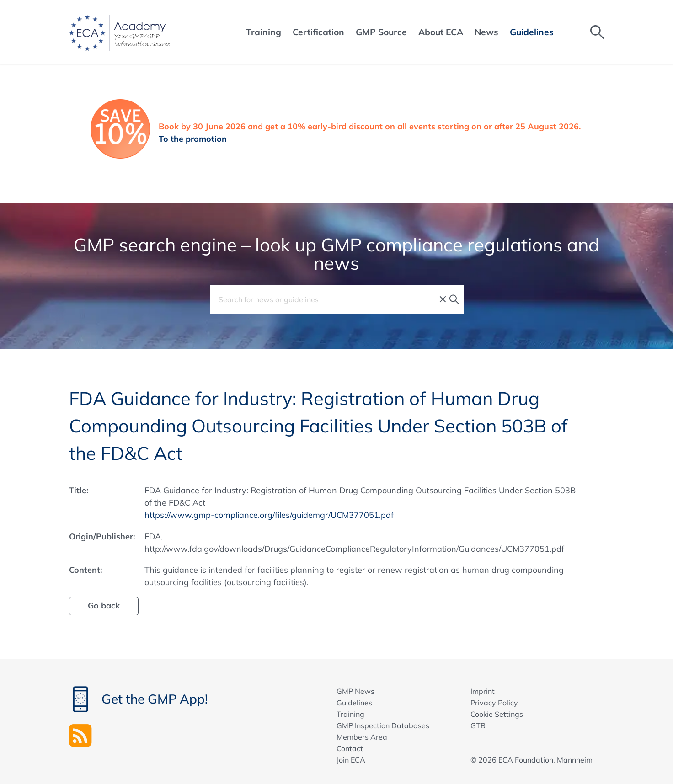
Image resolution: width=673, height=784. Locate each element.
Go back (104, 605)
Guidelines (354, 703)
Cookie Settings (497, 714)
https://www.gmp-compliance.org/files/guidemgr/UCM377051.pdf (269, 515)
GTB (478, 725)
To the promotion (193, 139)
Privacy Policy (494, 703)
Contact (350, 748)
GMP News (355, 691)
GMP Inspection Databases (383, 725)
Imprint (483, 691)
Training (350, 714)
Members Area (362, 737)
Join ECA (351, 760)
